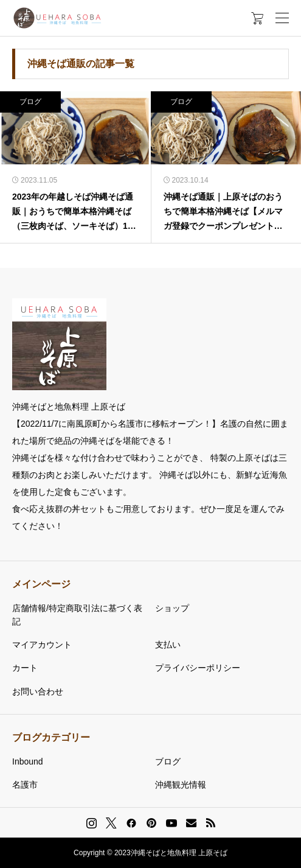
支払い (168, 645)
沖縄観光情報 (181, 785)
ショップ (172, 608)
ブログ (30, 102)
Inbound (28, 761)
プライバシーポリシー (198, 668)
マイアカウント (42, 645)
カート (25, 668)
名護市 (25, 785)
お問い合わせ (38, 691)
